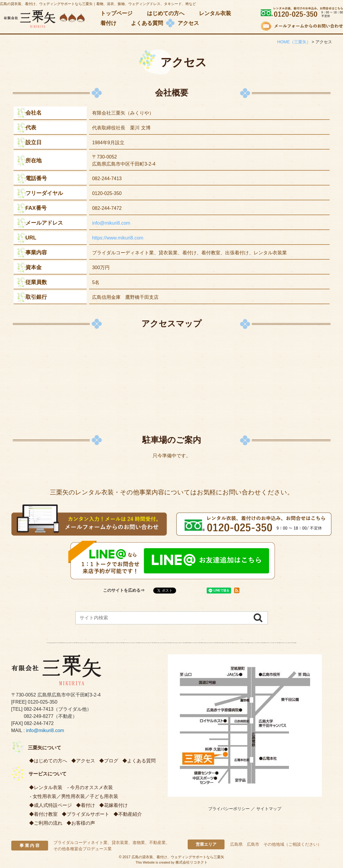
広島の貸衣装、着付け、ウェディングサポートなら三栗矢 (178, 857)
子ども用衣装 (104, 796)
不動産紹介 (130, 814)
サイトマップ (269, 809)
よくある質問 (147, 23)
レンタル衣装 (215, 13)
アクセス (86, 761)
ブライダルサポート (88, 814)
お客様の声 (83, 823)
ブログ (111, 761)
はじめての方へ (166, 13)
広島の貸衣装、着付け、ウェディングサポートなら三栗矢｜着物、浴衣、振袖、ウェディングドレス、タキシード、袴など (98, 4)
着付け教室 (46, 814)
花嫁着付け (116, 805)
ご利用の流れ (48, 823)
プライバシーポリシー (229, 809)
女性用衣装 (45, 796)
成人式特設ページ (53, 805)
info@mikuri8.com (111, 223)
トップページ (116, 13)
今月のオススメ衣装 (91, 787)
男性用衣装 (73, 796)
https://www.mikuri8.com (118, 238)
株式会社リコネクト (192, 862)
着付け (108, 23)
